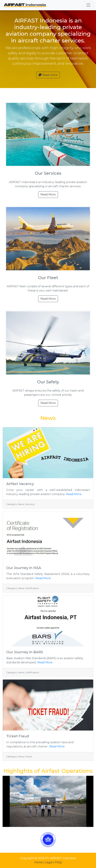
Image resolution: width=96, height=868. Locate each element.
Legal (49, 862)
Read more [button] (48, 75)
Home (39, 862)
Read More (48, 194)
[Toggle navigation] (88, 5)
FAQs (58, 862)
